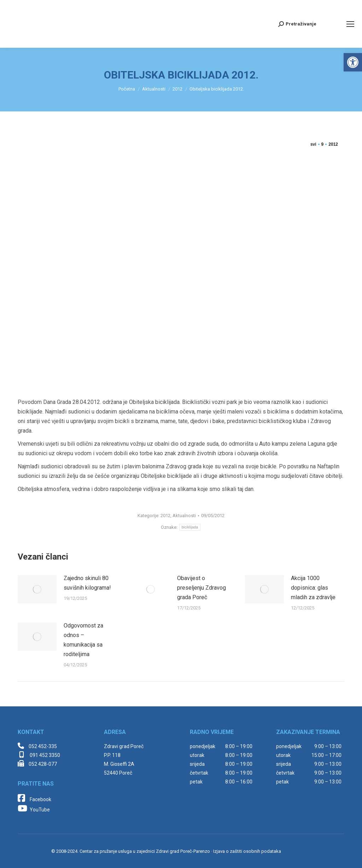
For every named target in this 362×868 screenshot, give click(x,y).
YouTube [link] (34, 810)
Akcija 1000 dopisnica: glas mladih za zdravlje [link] (313, 588)
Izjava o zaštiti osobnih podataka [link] (247, 851)
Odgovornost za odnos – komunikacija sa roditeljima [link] (83, 640)
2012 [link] (165, 516)
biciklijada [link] (190, 527)
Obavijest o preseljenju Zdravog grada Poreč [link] (202, 588)
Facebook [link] (34, 799)
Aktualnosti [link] (184, 516)
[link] (353, 62)
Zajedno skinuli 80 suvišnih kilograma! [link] (87, 583)
